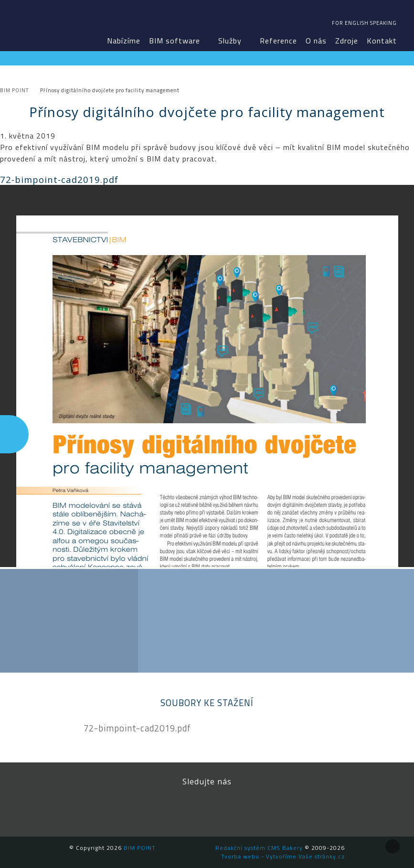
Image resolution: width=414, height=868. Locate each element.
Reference (278, 41)
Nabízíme (124, 41)
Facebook (142, 808)
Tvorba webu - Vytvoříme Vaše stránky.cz (283, 856)
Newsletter (271, 808)
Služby (230, 41)
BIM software (175, 41)
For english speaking (364, 23)
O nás (316, 41)
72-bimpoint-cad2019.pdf (137, 728)
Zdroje (347, 41)
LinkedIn (185, 808)
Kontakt (382, 41)
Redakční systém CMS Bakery (259, 848)
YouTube (228, 808)
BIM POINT (36, 24)
